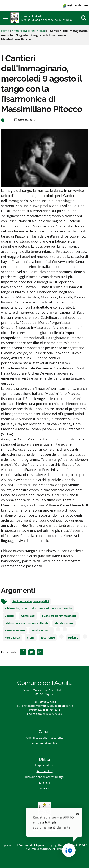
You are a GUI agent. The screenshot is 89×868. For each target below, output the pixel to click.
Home (5, 31)
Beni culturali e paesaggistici (31, 601)
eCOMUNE (59, 849)
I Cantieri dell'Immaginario (59, 616)
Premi (31, 638)
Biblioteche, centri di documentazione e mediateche (38, 608)
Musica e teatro (42, 630)
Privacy (44, 788)
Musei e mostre (15, 630)
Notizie (41, 31)
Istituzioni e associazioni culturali (26, 623)
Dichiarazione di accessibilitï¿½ (45, 777)
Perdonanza (12, 638)
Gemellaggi (28, 616)
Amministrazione (23, 31)
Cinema (10, 616)
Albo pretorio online (45, 743)
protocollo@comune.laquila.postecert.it (48, 706)
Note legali (45, 783)
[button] (5, 18)
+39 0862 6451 (47, 702)
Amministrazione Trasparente (45, 737)
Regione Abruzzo (75, 5)
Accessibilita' (45, 771)
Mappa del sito (45, 765)
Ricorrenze (48, 638)
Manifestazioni (64, 623)
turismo (73, 638)
